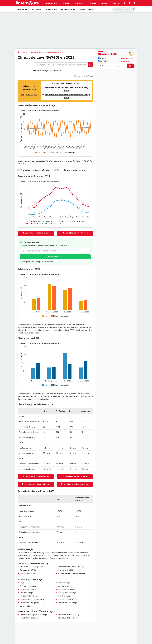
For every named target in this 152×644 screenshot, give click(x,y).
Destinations (23, 9)
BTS (36, 95)
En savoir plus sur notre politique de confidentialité (37, 262)
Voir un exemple (128, 58)
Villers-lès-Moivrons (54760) (31, 567)
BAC (23, 95)
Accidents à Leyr (65, 586)
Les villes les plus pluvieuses (36, 484)
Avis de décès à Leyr (28, 586)
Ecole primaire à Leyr (67, 593)
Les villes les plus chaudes (36, 233)
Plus (116, 3)
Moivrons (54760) (65, 570)
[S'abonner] (116, 66)
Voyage (102, 58)
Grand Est (34, 52)
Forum (82, 9)
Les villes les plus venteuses (75, 484)
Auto (104, 3)
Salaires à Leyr (26, 606)
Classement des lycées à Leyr (32, 603)
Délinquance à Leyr (28, 589)
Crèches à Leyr (64, 596)
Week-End (103, 61)
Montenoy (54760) (28, 573)
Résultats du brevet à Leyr (69, 615)
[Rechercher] (124, 9)
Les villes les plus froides (75, 233)
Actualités (51, 3)
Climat (91, 9)
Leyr (61, 52)
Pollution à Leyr (26, 593)
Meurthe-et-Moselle (49, 52)
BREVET (29, 95)
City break (36, 9)
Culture (79, 3)
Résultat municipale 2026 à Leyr (33, 615)
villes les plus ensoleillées (28, 333)
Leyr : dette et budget (67, 589)
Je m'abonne (54, 257)
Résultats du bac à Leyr (30, 618)
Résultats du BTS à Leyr (68, 618)
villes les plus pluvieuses (44, 399)
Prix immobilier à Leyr (68, 603)
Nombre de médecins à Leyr (32, 599)
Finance (93, 3)
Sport (66, 3)
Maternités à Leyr (66, 599)
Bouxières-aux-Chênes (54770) (71, 567)
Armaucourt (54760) (28, 570)
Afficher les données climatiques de (35, 170)
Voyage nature (51, 9)
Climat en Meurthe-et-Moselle (72, 573)
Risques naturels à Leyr (30, 596)
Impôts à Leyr (64, 583)
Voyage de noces (68, 9)
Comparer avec (70, 170)
